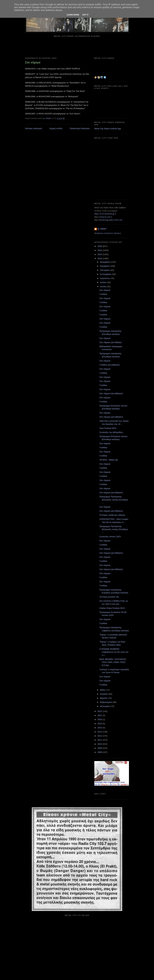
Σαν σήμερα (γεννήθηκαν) (111, 393)
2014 (100, 728)
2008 (100, 752)
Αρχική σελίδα (56, 128)
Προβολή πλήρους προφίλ (108, 233)
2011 (100, 740)
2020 (100, 719)
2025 (100, 250)
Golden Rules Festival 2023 (112, 608)
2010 (100, 744)
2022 (100, 711)
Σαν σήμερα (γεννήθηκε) (110, 342)
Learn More (73, 15)
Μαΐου (103, 690)
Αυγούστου (105, 278)
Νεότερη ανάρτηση (34, 128)
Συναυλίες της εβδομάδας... (112, 432)
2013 (100, 732)
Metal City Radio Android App (108, 129)
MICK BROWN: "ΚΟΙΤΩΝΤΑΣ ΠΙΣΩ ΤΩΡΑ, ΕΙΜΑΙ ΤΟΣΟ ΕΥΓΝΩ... (113, 662)
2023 (100, 258)
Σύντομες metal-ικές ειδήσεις (112, 515)
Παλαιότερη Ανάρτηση (80, 128)
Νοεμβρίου (105, 266)
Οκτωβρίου (105, 270)
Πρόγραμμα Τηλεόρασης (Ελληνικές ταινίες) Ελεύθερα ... (114, 500)
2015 (100, 724)
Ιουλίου (104, 282)
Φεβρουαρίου (106, 702)
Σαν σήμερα (105, 290)
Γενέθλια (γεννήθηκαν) (110, 365)
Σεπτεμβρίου (106, 274)
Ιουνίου (104, 286)
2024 (100, 254)
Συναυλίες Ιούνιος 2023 (110, 537)
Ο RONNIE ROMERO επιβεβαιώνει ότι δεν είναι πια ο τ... (114, 652)
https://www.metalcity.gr (104, 214)
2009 (100, 748)
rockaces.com (105, 217)
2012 (100, 736)
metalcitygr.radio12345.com (111, 220)
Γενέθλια (103, 294)
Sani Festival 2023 (108, 428)
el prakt (102, 229)
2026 (100, 246)
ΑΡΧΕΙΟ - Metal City (109, 460)
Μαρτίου (104, 698)
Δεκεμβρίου (106, 262)
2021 (100, 715)
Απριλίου (104, 694)
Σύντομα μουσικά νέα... (110, 597)
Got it (86, 15)
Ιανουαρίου (105, 706)
